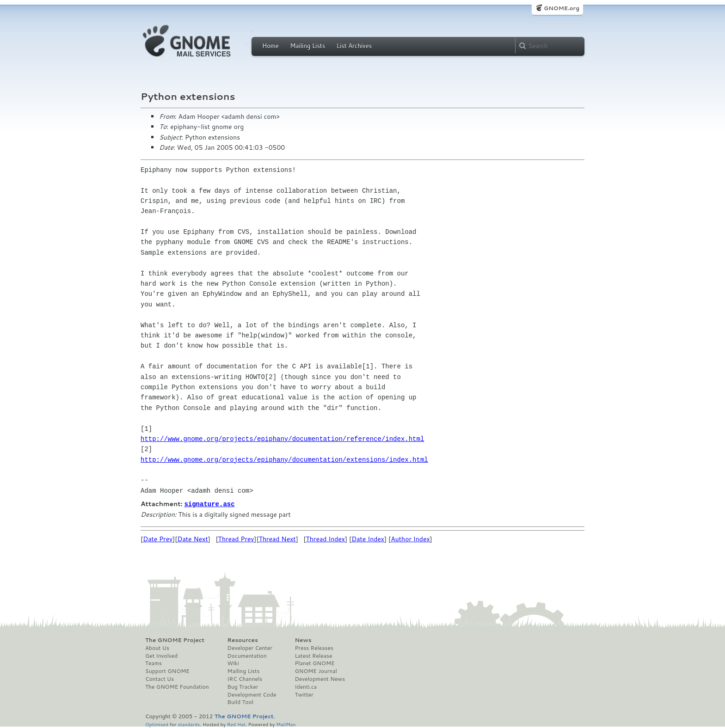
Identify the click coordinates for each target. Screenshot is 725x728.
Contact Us (160, 679)
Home (270, 46)
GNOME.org (562, 8)
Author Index (410, 538)
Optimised (157, 724)
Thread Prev (236, 538)
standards (189, 724)
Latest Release (313, 655)
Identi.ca (306, 686)
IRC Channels (245, 679)
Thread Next (277, 538)
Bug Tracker (243, 686)
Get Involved (161, 655)
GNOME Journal (316, 671)
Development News (320, 679)
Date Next (192, 538)
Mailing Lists (307, 46)
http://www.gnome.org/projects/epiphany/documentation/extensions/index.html (284, 460)
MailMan (286, 724)
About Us (157, 648)
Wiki (233, 663)
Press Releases (314, 648)
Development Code (252, 694)
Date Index (368, 538)
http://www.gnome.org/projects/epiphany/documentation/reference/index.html (282, 439)
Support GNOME (167, 671)
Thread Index (326, 538)
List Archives (354, 46)
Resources (243, 640)
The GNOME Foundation (177, 686)
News (303, 640)
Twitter (304, 694)
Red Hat (236, 724)
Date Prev (158, 538)
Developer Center (250, 648)
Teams (154, 663)
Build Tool (240, 702)
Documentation (247, 655)
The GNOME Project (175, 640)
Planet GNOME (314, 663)
